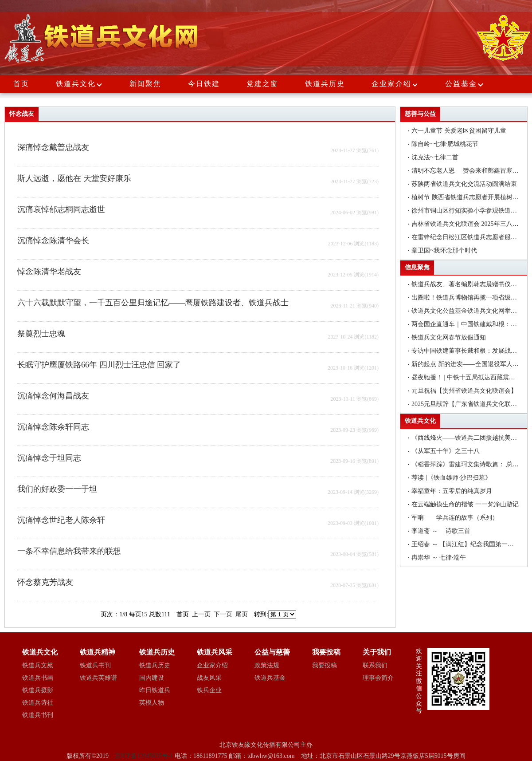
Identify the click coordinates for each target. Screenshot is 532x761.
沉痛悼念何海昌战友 (53, 396)
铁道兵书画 (38, 678)
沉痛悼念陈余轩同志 (53, 427)
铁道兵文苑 (38, 665)
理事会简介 (378, 678)
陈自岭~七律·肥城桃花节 (445, 144)
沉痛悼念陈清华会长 (53, 241)
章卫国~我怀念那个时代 (444, 250)
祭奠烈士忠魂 (41, 334)
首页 (21, 84)
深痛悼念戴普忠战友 (53, 147)
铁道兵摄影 (38, 690)
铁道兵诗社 (38, 703)
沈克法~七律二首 (435, 157)
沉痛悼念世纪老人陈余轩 (61, 520)
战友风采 (209, 678)
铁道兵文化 (76, 84)
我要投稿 (325, 665)
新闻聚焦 (145, 84)
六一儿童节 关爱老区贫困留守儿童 (459, 131)
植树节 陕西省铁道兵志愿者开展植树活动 (468, 197)
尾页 (242, 614)
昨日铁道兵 (155, 690)
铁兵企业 (209, 690)
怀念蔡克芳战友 (45, 582)
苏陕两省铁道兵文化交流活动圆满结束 (464, 184)
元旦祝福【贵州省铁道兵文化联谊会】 (464, 391)
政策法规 (267, 665)
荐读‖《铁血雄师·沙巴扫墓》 (451, 478)
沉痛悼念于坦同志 (49, 458)
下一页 (223, 614)
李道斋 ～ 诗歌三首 (441, 531)
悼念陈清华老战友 (49, 272)
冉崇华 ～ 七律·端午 (439, 558)
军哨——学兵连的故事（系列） (455, 518)
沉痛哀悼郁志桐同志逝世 (61, 209)
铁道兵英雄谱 (98, 678)
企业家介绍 (395, 84)
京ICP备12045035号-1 (145, 756)
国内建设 (152, 678)
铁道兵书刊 (38, 715)
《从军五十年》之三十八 (446, 451)
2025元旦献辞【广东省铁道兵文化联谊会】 (470, 404)
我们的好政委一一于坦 (57, 489)
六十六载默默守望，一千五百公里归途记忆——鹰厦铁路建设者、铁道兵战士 (153, 303)
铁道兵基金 (270, 678)
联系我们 (375, 665)
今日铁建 (204, 84)
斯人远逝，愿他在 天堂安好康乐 (74, 178)
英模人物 (152, 703)
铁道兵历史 (325, 84)
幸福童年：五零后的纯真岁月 (452, 491)
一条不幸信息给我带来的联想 (69, 551)
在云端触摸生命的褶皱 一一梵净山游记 (465, 504)
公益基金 (465, 84)
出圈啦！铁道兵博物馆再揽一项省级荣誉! (468, 298)
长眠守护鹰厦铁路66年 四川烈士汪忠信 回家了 (99, 365)
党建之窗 (262, 84)
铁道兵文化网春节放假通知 (449, 337)
